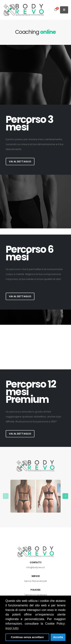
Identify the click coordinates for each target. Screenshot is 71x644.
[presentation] (6, 496)
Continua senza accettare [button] (27, 637)
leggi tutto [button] (12, 628)
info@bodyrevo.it (35, 567)
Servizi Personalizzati (36, 581)
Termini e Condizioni (36, 595)
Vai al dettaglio (20, 162)
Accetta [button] (58, 637)
